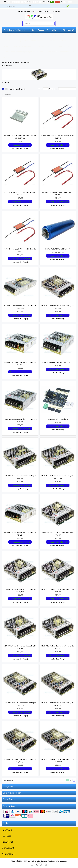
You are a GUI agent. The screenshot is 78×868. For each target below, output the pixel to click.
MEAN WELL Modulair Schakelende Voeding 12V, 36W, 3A (58, 647)
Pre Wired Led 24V (11, 35)
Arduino (32, 30)
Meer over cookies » (67, 2)
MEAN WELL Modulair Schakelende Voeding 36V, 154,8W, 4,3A (20, 761)
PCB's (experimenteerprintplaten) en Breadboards (23, 52)
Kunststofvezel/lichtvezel (24, 46)
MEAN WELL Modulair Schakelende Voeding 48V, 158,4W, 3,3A (58, 704)
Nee (57, 2)
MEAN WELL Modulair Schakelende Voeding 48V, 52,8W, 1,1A (20, 590)
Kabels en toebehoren (63, 46)
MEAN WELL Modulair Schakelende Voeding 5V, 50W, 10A (58, 534)
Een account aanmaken (52, 11)
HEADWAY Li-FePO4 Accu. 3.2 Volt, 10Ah (58, 249)
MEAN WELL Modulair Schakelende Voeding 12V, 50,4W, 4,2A (58, 590)
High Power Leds (58, 35)
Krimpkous (51, 52)
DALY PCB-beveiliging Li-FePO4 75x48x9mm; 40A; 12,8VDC (20, 193)
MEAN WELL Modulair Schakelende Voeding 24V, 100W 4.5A (58, 307)
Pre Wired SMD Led (40, 35)
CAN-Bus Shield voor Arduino (58, 419)
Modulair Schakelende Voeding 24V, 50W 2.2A (58, 362)
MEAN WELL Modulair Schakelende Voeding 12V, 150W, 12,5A (58, 761)
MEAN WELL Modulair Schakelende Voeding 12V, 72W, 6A (20, 534)
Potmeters (67, 41)
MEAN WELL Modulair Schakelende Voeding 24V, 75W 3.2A (20, 364)
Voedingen (26, 62)
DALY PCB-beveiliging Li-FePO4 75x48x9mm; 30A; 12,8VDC (58, 193)
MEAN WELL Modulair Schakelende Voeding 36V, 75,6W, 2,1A (58, 477)
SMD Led (25, 35)
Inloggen (39, 11)
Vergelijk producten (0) (18, 89)
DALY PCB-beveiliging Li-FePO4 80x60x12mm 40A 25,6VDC (20, 250)
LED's (54, 30)
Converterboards (44, 46)
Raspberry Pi (43, 30)
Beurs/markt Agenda (17, 30)
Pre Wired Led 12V (67, 30)
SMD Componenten (39, 41)
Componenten (22, 41)
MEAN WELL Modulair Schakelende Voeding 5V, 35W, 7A (20, 647)
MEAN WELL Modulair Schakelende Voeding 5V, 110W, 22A (20, 704)
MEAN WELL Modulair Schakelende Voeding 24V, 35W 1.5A (20, 420)
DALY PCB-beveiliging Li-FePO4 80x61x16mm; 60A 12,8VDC (58, 137)
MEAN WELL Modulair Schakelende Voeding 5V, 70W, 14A (20, 477)
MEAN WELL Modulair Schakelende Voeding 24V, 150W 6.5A (20, 307)
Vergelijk (25, 149)
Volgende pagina (74, 780)
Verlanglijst (16, 149)
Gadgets (7, 57)
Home (5, 30)
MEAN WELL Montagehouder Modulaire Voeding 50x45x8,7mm (20, 137)
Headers (7, 46)
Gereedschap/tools (66, 52)
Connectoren (8, 41)
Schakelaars (54, 41)
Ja (52, 2)
